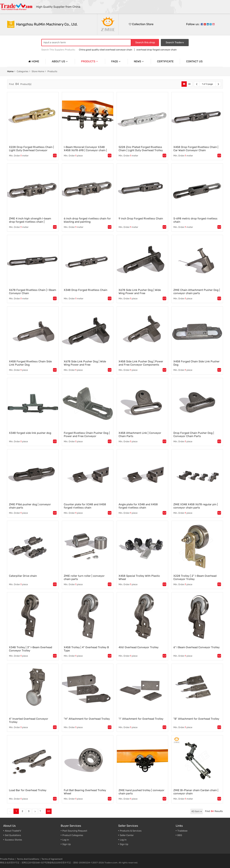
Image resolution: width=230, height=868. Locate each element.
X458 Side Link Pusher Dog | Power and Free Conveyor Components (141, 363)
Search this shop (145, 42)
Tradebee (182, 831)
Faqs (116, 61)
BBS (180, 835)
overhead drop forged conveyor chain (157, 50)
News (139, 61)
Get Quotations (13, 835)
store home (38, 71)
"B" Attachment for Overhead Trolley (196, 719)
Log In (66, 840)
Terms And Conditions (28, 859)
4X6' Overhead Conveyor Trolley (139, 647)
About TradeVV (13, 831)
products (52, 71)
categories (23, 71)
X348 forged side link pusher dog (30, 433)
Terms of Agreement (52, 859)
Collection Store (141, 24)
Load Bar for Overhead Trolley (28, 790)
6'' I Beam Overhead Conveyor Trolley (196, 647)
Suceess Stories (13, 840)
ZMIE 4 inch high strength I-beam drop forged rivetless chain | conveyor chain (30, 222)
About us (60, 61)
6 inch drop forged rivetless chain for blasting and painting (87, 220)
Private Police (7, 859)
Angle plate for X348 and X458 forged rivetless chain (138, 506)
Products (90, 61)
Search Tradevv (175, 42)
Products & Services (131, 831)
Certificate (165, 61)
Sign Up (124, 844)
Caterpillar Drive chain (23, 576)
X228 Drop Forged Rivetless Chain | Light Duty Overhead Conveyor (31, 149)
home (10, 71)
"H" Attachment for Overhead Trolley (87, 719)
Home (33, 61)
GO (49, 811)
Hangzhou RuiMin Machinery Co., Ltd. (47, 24)
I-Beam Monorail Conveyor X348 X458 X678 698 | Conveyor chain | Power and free (85, 150)
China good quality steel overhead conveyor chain (106, 50)
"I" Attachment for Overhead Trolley (141, 719)
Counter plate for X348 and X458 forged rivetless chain (85, 506)
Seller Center (127, 835)
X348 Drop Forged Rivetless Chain (86, 290)
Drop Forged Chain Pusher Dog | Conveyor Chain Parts (194, 435)
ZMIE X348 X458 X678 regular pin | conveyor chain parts (196, 506)
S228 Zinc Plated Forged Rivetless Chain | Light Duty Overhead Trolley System (141, 150)
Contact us (194, 61)
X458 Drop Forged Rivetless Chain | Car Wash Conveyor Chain (196, 149)
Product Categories (73, 835)
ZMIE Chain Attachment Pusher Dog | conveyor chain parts (197, 292)
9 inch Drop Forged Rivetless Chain (141, 219)
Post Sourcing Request (75, 831)
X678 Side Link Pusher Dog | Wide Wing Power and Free (140, 292)
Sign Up (67, 844)
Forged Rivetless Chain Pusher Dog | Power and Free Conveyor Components (87, 436)
